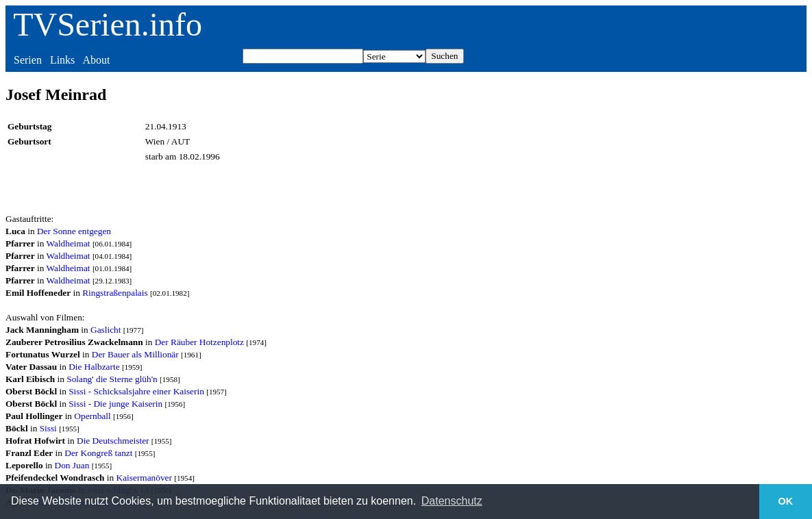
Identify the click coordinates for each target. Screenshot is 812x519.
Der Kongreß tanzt (98, 453)
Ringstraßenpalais (115, 293)
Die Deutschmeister (113, 441)
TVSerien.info (108, 24)
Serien (28, 60)
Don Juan (72, 465)
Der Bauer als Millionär (135, 354)
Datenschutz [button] (452, 501)
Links (62, 60)
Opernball (92, 416)
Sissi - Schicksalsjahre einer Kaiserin (136, 391)
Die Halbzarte (94, 367)
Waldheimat (68, 243)
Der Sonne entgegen (74, 231)
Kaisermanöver (144, 478)
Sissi (48, 428)
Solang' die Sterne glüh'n (112, 379)
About (96, 60)
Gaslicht (106, 330)
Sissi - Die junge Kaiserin (115, 404)
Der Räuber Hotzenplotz (199, 342)
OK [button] (786, 501)
